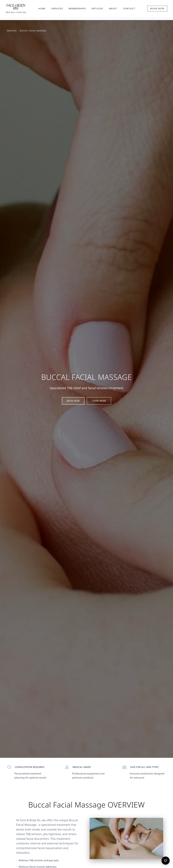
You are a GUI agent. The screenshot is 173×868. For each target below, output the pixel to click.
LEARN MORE (99, 401)
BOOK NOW (157, 9)
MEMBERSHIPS (77, 9)
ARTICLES (97, 9)
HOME (42, 9)
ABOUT (113, 9)
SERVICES (57, 9)
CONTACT (129, 9)
